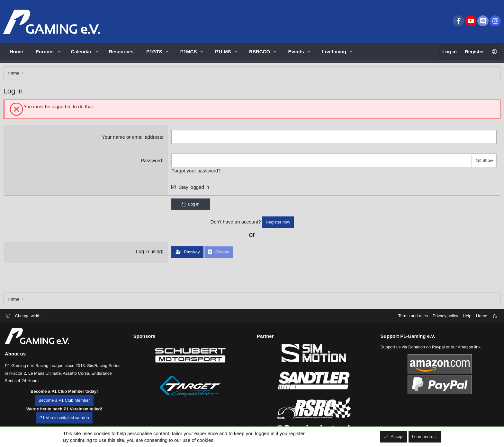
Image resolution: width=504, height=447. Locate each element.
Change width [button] (28, 316)
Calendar (81, 52)
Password (152, 162)
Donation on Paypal (426, 347)
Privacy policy (445, 316)
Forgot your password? (197, 172)
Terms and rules (413, 316)
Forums (45, 52)
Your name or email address (132, 138)
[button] (59, 52)
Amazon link (469, 347)
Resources (121, 52)
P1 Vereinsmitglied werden (64, 418)
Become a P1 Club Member (64, 400)
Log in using (149, 253)
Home (16, 52)
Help (467, 316)
